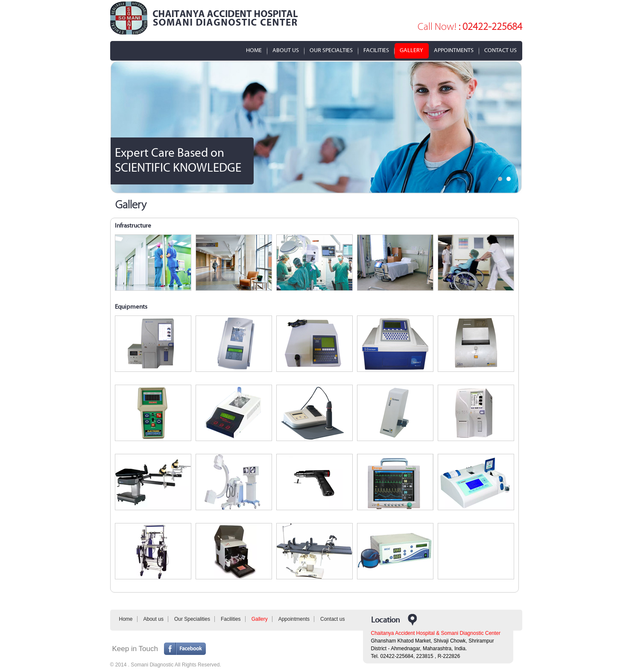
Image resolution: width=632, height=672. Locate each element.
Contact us (332, 619)
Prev (121, 127)
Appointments (454, 51)
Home (254, 51)
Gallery (411, 51)
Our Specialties (331, 51)
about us (286, 51)
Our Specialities (192, 619)
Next (511, 127)
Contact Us (500, 51)
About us (154, 619)
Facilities (376, 51)
